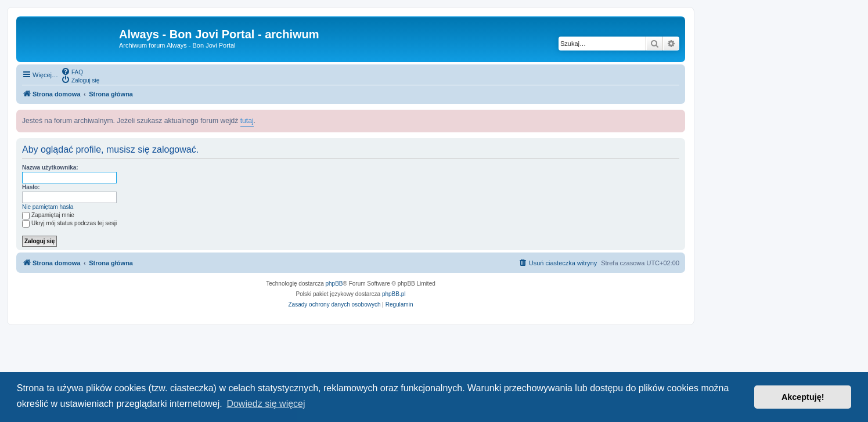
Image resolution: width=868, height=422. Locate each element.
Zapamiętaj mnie (48, 215)
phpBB (334, 284)
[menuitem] (72, 71)
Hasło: (31, 187)
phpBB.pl (394, 294)
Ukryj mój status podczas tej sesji (69, 223)
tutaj (247, 121)
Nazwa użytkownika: (50, 167)
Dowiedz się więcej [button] (266, 404)
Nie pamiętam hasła (48, 207)
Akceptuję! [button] (803, 397)
